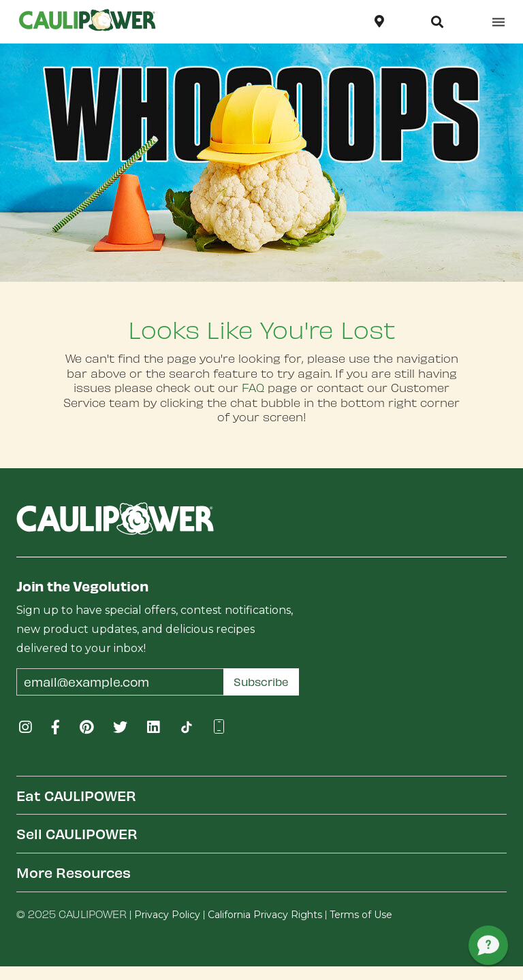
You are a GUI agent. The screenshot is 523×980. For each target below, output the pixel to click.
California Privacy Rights (265, 915)
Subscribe (261, 682)
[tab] (261, 795)
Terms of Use (361, 915)
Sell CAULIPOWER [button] (77, 833)
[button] (437, 22)
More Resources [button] (74, 872)
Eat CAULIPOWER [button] (76, 795)
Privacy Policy (167, 915)
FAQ (253, 387)
